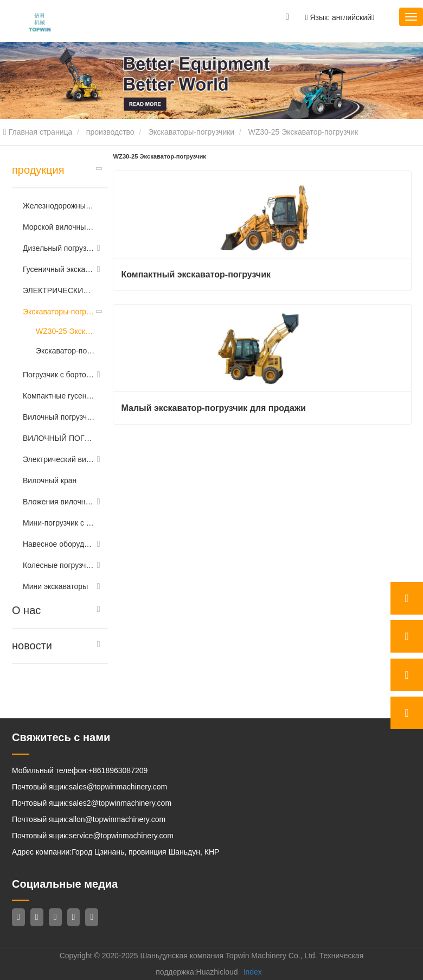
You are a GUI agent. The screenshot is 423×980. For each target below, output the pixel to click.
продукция (38, 170)
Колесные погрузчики (59, 565)
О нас (26, 610)
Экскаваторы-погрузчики (191, 132)
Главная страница (38, 132)
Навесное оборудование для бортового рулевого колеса (59, 544)
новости (32, 646)
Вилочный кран (50, 480)
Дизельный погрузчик (59, 248)
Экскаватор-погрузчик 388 (66, 351)
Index (253, 972)
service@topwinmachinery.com (121, 836)
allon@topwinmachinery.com (117, 819)
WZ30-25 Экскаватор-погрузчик (66, 331)
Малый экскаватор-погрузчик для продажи (214, 408)
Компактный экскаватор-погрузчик (196, 274)
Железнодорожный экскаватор (59, 206)
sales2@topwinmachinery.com (120, 803)
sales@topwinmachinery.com (118, 787)
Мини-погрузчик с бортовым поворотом (59, 523)
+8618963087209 (118, 770)
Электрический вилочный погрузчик (59, 459)
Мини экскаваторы (55, 586)
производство (110, 132)
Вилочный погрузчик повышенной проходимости (59, 417)
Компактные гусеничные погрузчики (59, 396)
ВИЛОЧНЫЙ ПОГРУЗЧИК (59, 438)
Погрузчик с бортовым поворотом (59, 375)
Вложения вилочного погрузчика (59, 502)
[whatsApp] (407, 598)
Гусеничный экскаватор (59, 269)
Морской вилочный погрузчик (59, 227)
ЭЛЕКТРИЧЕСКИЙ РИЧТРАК (59, 290)
